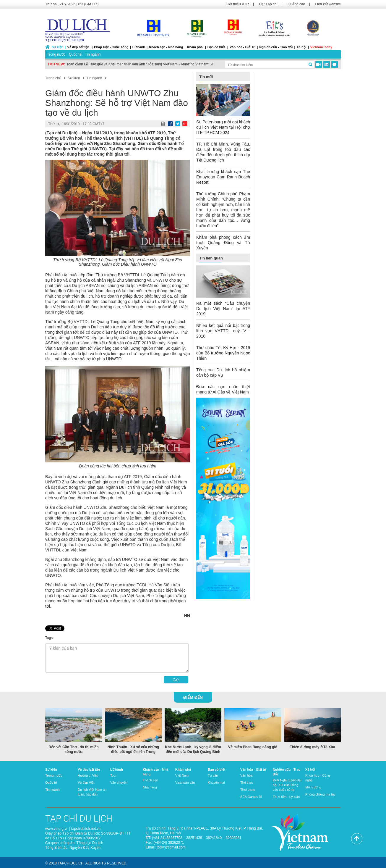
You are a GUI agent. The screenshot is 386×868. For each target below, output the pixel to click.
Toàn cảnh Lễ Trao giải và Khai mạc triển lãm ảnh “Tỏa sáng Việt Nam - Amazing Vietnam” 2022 (142, 64)
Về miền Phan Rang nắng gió (253, 747)
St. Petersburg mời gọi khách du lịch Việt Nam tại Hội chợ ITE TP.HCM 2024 (223, 127)
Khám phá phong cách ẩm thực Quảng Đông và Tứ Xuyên (223, 243)
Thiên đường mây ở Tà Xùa (313, 747)
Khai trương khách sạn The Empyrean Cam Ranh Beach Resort (223, 177)
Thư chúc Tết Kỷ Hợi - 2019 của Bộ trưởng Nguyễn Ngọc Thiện (223, 353)
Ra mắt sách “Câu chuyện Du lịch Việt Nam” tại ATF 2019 (223, 309)
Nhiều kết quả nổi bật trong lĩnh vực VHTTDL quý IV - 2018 (223, 331)
